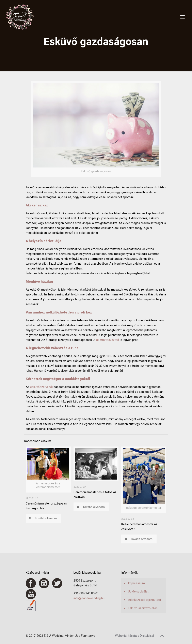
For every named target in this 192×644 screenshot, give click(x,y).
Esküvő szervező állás (143, 608)
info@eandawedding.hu (89, 598)
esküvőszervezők (42, 387)
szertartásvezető (108, 340)
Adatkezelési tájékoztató (145, 600)
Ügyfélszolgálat (138, 591)
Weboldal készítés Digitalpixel (134, 636)
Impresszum (136, 583)
